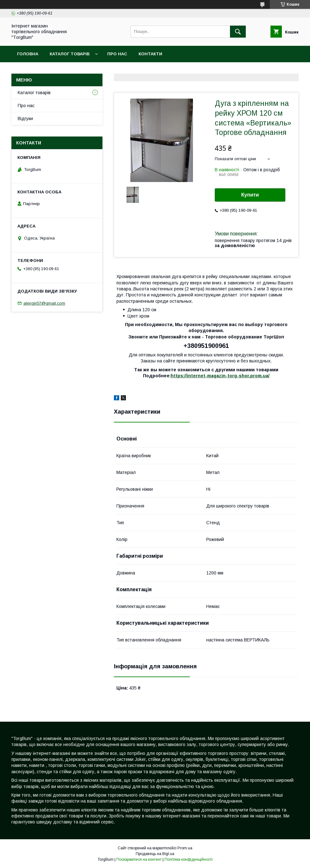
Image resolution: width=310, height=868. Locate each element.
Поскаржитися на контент (139, 859)
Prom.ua (185, 848)
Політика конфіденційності (189, 859)
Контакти (150, 54)
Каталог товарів (70, 54)
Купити (250, 195)
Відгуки (25, 118)
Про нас (117, 54)
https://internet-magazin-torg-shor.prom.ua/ (220, 376)
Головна (28, 54)
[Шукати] (238, 32)
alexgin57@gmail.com (44, 303)
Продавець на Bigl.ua (155, 854)
